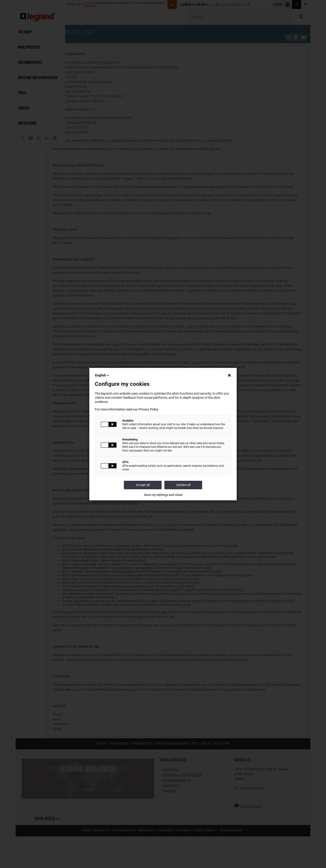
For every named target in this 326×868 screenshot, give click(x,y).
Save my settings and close (163, 495)
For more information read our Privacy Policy (127, 409)
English (102, 375)
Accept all (143, 485)
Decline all (183, 485)
